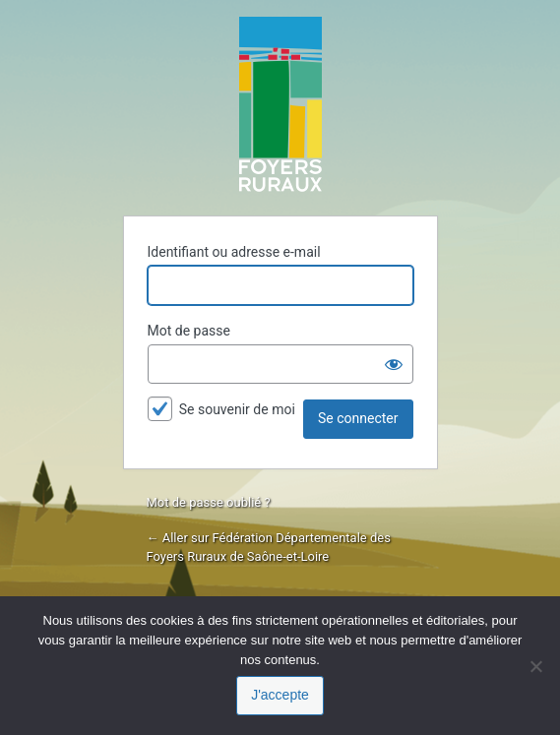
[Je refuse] (535, 666)
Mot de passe (189, 331)
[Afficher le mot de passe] (394, 364)
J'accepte (280, 695)
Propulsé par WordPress (280, 104)
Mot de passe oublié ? (209, 502)
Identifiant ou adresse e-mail (234, 252)
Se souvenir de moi (237, 409)
